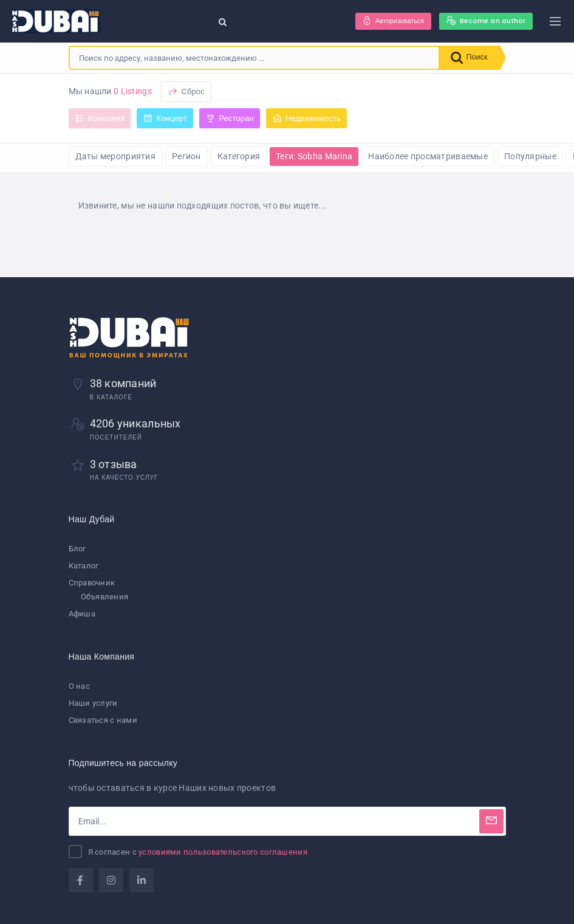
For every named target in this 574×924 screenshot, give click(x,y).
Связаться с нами (103, 720)
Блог (77, 549)
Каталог (84, 566)
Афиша (82, 614)
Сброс (186, 91)
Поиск (468, 58)
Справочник (92, 583)
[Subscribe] (491, 821)
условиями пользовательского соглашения (223, 852)
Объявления (105, 597)
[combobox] (253, 58)
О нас (79, 686)
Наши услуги (93, 703)
